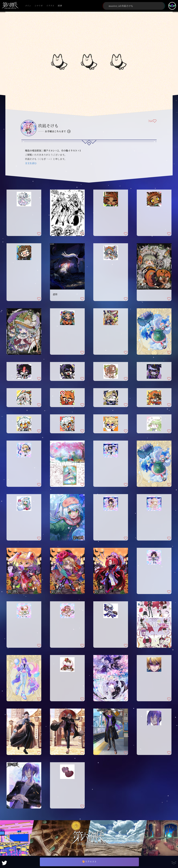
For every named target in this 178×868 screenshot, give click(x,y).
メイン (28, 6)
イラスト (50, 6)
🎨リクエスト (89, 862)
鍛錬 (60, 6)
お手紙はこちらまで (55, 131)
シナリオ (39, 6)
